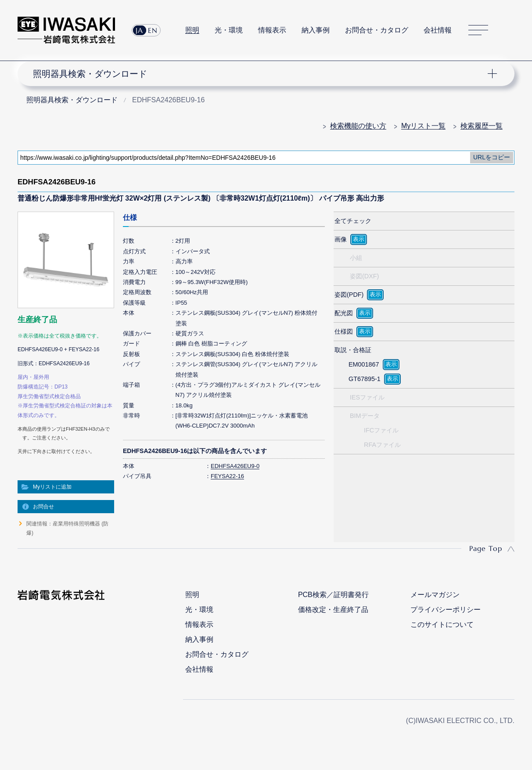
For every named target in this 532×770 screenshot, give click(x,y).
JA (139, 30)
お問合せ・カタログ (377, 30)
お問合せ (43, 507)
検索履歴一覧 (482, 126)
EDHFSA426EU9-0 (235, 466)
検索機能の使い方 (358, 126)
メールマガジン (435, 595)
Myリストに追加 (52, 487)
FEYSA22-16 (227, 476)
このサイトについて (442, 624)
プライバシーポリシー (446, 610)
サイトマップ (478, 30)
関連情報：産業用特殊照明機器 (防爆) (67, 528)
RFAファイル (382, 445)
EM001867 (364, 364)
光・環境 (229, 30)
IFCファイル (381, 430)
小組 (356, 258)
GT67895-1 (365, 379)
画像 (341, 239)
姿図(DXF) (364, 276)
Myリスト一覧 (423, 126)
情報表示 (272, 30)
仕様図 (344, 331)
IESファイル (367, 397)
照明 (192, 30)
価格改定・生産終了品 (333, 610)
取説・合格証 (353, 350)
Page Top (486, 548)
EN (153, 30)
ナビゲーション (261, 74)
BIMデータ (365, 416)
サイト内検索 (510, 30)
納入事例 (316, 30)
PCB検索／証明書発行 (333, 595)
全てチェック (353, 221)
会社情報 (438, 30)
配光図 (344, 313)
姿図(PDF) (349, 295)
